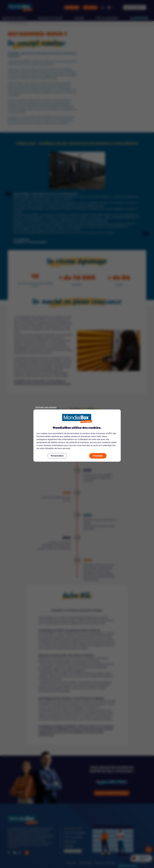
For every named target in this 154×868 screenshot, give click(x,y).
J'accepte (98, 456)
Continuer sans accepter (46, 407)
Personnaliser (57, 456)
